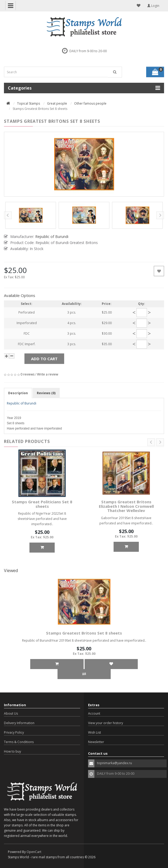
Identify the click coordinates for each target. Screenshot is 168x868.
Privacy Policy (14, 732)
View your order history (106, 723)
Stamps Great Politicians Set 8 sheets (42, 504)
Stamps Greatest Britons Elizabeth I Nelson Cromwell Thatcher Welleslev (126, 506)
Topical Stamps (29, 103)
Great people (57, 103)
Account (94, 713)
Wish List (95, 732)
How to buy (12, 751)
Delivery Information (19, 723)
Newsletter (96, 742)
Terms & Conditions (19, 742)
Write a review (48, 374)
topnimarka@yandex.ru (114, 763)
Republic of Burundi (22, 403)
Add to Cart (44, 359)
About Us (11, 713)
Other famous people (90, 103)
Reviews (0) (46, 393)
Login (153, 6)
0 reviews (27, 374)
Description (18, 393)
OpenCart (34, 852)
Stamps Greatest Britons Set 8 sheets (84, 633)
